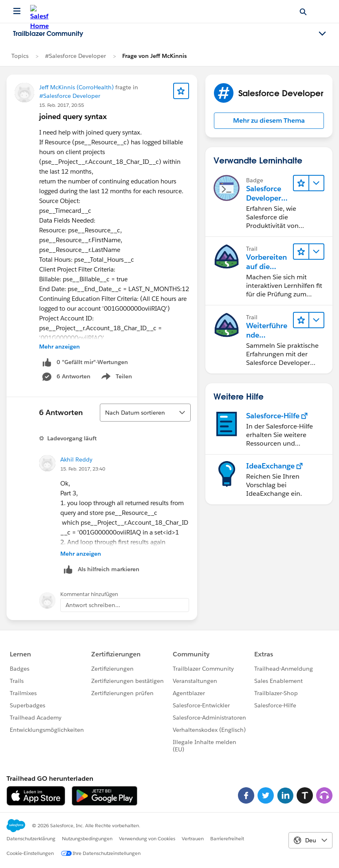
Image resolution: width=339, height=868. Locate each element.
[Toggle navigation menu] (322, 34)
